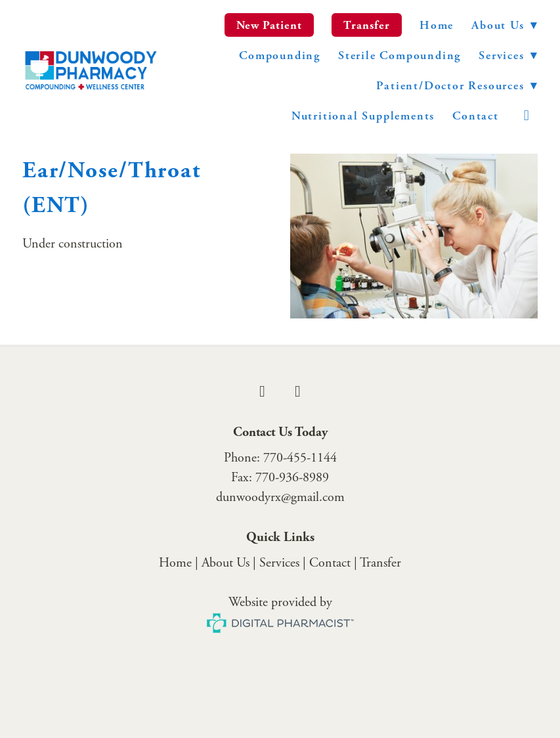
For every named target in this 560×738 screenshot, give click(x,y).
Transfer (367, 25)
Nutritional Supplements (363, 116)
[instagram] (527, 116)
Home (437, 25)
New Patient (269, 25)
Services (279, 563)
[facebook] (263, 391)
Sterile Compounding (399, 55)
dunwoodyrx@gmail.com (280, 497)
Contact (476, 116)
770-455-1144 (300, 458)
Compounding (280, 55)
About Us (505, 25)
